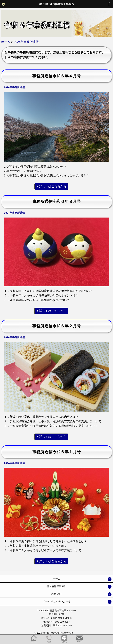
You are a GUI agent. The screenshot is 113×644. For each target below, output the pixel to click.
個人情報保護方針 (57, 586)
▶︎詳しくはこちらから (51, 186)
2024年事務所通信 (14, 87)
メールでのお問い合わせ (57, 601)
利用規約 (57, 594)
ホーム (57, 579)
